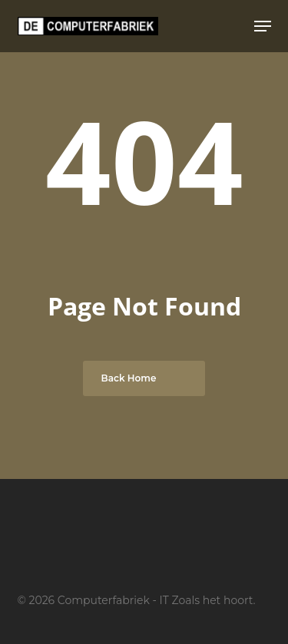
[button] (263, 26)
